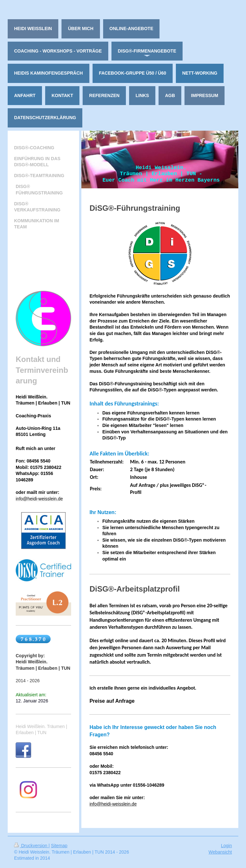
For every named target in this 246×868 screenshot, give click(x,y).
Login (226, 846)
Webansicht (220, 852)
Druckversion (31, 846)
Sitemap (59, 846)
